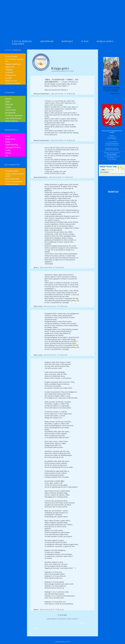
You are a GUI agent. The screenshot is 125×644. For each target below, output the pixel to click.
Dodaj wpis (82, 623)
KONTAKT (67, 41)
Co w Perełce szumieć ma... (14, 60)
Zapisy (8, 150)
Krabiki (8, 107)
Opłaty (8, 153)
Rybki (8, 102)
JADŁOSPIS (18, 44)
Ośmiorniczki (11, 110)
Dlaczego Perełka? (13, 147)
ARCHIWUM (47, 41)
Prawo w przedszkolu (14, 181)
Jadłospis (9, 70)
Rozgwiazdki (10, 113)
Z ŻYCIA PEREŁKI (22, 41)
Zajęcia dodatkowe (13, 64)
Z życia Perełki (11, 56)
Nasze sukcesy (11, 121)
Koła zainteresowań (13, 118)
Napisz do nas (11, 81)
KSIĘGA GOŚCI (105, 41)
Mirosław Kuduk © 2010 (63, 642)
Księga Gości (11, 75)
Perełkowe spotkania (14, 115)
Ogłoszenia (10, 67)
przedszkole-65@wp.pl (112, 145)
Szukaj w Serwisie (13, 84)
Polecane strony (12, 184)
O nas (8, 136)
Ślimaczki (9, 104)
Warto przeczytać (12, 179)
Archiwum (9, 72)
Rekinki (8, 99)
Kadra (8, 142)
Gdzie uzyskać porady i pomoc (15, 175)
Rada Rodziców (12, 145)
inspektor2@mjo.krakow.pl (112, 156)
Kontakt (8, 78)
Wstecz (36, 628)
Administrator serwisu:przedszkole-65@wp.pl (112, 149)
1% (7, 156)
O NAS (85, 41)
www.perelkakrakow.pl (112, 143)
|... (67, 615)
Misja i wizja (10, 139)
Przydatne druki (12, 171)
